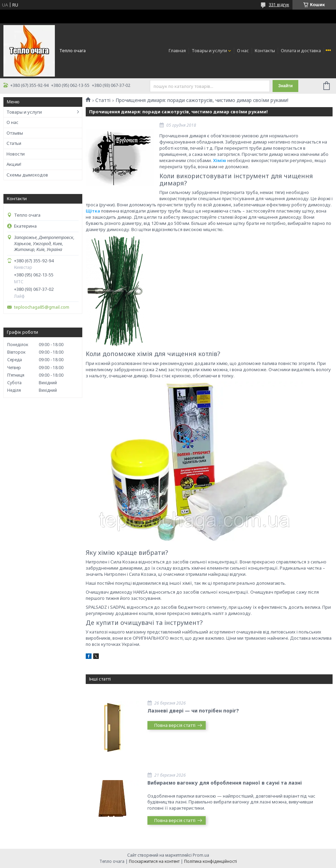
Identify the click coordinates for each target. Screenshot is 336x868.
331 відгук (279, 5)
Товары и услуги (209, 50)
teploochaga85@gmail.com (42, 307)
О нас (243, 50)
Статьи (14, 143)
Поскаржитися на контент (154, 861)
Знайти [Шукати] (285, 86)
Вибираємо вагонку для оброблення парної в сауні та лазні (225, 783)
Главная (177, 50)
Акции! (14, 164)
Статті (103, 100)
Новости (16, 154)
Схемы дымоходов (27, 175)
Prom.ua (201, 855)
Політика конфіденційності (211, 861)
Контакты (265, 50)
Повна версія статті (175, 725)
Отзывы (15, 133)
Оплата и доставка (301, 50)
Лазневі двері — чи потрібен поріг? (193, 711)
